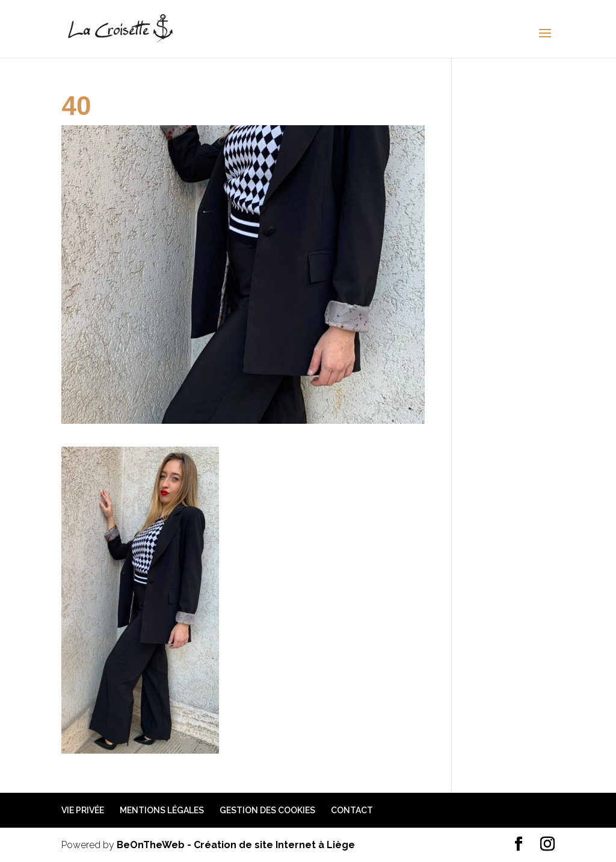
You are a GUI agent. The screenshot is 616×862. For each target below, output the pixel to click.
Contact (352, 810)
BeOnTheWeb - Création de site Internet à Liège (236, 845)
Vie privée (83, 810)
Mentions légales (162, 810)
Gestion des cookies (267, 810)
